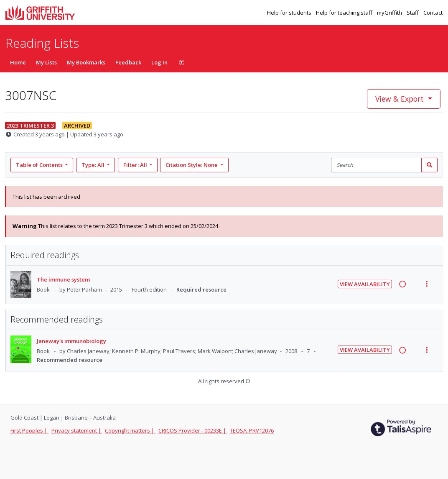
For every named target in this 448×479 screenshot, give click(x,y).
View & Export (401, 99)
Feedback (128, 62)
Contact (433, 13)
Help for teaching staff (345, 13)
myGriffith (390, 13)
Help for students (290, 13)
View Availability (365, 284)
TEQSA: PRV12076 (252, 430)
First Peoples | (29, 430)
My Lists (46, 62)
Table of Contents (40, 165)
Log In (159, 62)
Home (18, 62)
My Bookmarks (86, 62)
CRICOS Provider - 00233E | (193, 430)
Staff (413, 13)
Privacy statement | (77, 430)
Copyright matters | (130, 430)
